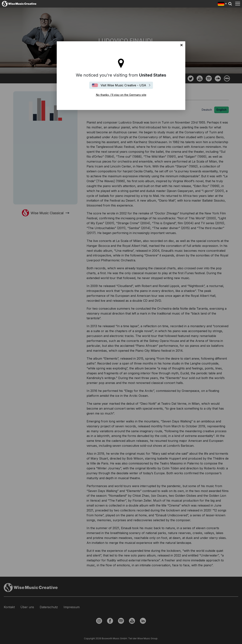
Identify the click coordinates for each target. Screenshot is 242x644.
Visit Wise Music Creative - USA (123, 85)
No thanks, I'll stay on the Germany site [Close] (181, 45)
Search (230, 4)
